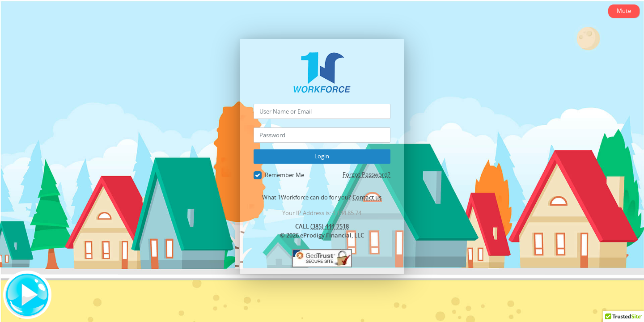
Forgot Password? (366, 174)
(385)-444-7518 (330, 226)
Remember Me (279, 175)
